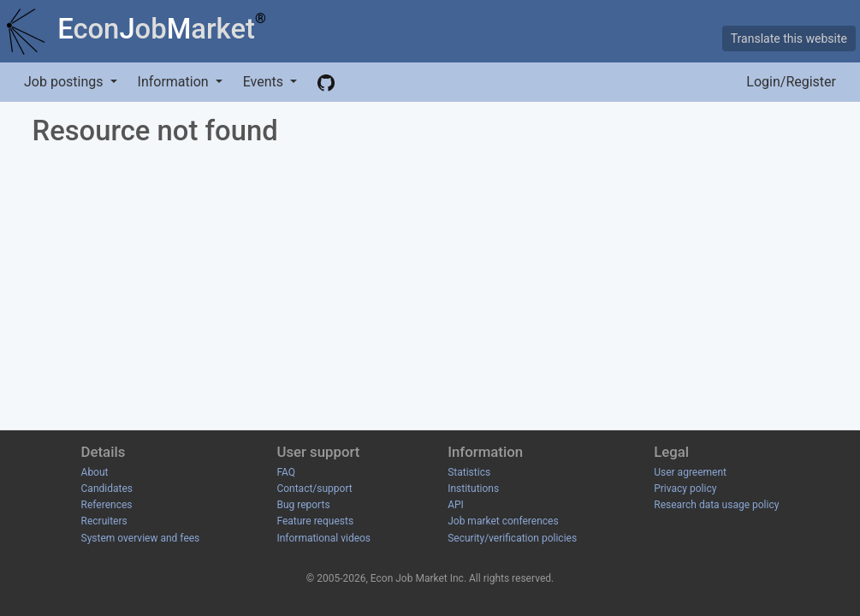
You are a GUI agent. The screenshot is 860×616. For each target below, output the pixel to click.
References (107, 505)
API (456, 505)
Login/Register (791, 82)
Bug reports (303, 505)
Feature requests (315, 521)
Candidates (107, 489)
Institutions (473, 489)
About (95, 472)
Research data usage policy (716, 505)
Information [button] (175, 82)
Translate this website (789, 38)
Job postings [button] (65, 82)
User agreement (690, 472)
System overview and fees (141, 538)
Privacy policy (685, 489)
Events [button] (265, 82)
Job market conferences (503, 521)
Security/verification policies (512, 538)
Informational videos (323, 538)
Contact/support (314, 489)
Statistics (469, 472)
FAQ (286, 472)
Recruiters (104, 521)
